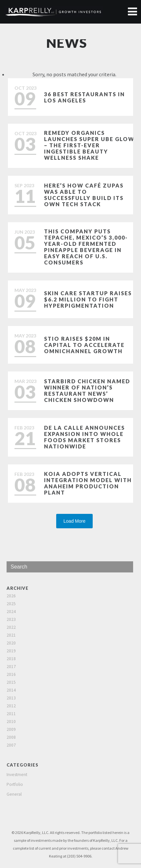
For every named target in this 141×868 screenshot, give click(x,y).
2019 (11, 651)
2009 (11, 729)
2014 (11, 690)
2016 (11, 674)
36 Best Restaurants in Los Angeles (84, 97)
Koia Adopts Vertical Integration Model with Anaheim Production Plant (88, 483)
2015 (11, 682)
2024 (11, 612)
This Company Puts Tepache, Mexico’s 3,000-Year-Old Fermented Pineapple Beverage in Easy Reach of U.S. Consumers (86, 247)
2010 (11, 722)
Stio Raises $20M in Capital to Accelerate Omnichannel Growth (84, 345)
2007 (11, 745)
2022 (11, 627)
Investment (17, 775)
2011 (11, 714)
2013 (11, 698)
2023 (11, 619)
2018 (11, 659)
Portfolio (15, 784)
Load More (74, 521)
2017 (11, 667)
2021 (11, 635)
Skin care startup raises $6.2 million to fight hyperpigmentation (88, 299)
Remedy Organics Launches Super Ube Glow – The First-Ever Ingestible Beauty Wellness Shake (89, 145)
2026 (11, 596)
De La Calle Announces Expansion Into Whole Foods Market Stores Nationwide (84, 437)
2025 (11, 604)
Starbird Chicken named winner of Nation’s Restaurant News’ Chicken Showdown (87, 390)
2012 (11, 706)
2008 (11, 737)
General (14, 794)
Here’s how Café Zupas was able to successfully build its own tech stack (84, 195)
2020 (11, 643)
